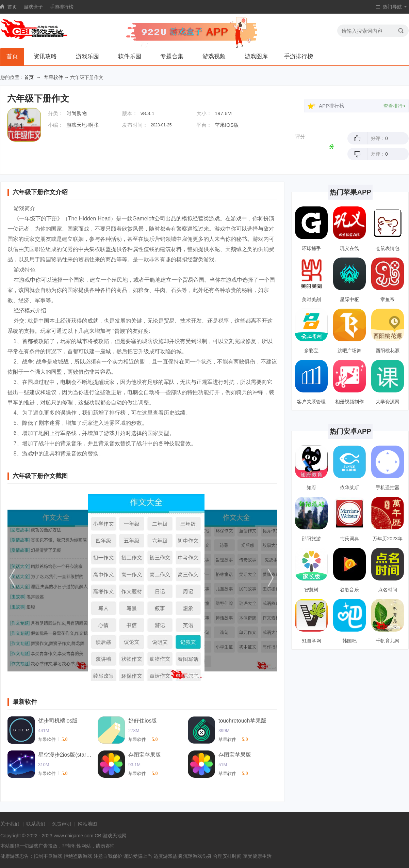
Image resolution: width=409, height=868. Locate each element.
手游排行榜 (62, 7)
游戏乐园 (87, 56)
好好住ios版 (143, 721)
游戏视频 (214, 56)
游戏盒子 (33, 7)
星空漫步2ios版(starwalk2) (65, 755)
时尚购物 (77, 113)
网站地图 (87, 824)
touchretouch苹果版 (242, 721)
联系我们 (36, 824)
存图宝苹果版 (145, 755)
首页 (12, 7)
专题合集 (172, 56)
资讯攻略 (45, 56)
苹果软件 (53, 77)
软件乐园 (130, 56)
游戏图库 (256, 56)
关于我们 (10, 824)
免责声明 (62, 824)
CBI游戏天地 (108, 836)
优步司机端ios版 (58, 721)
